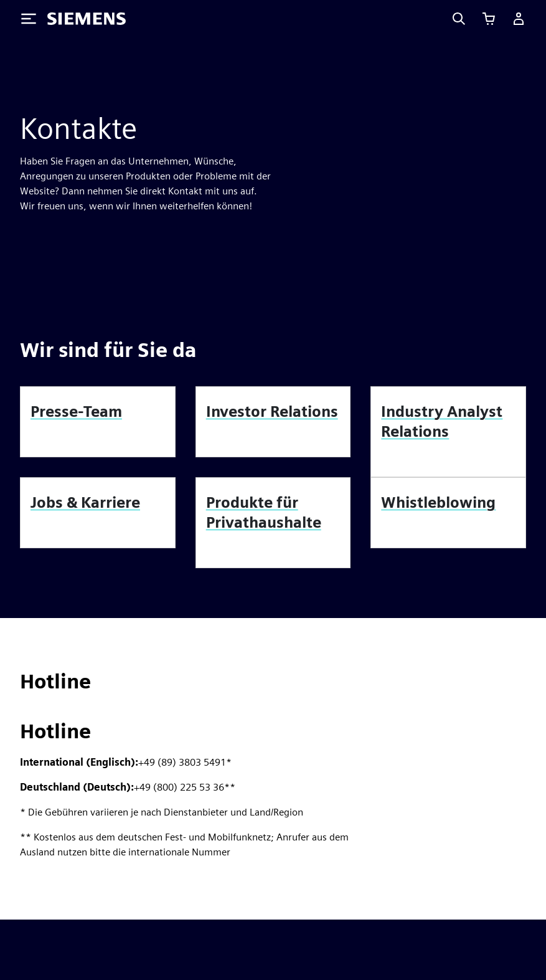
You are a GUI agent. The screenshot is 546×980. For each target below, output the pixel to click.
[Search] (459, 19)
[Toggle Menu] (29, 19)
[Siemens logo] (87, 19)
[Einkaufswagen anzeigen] (489, 19)
